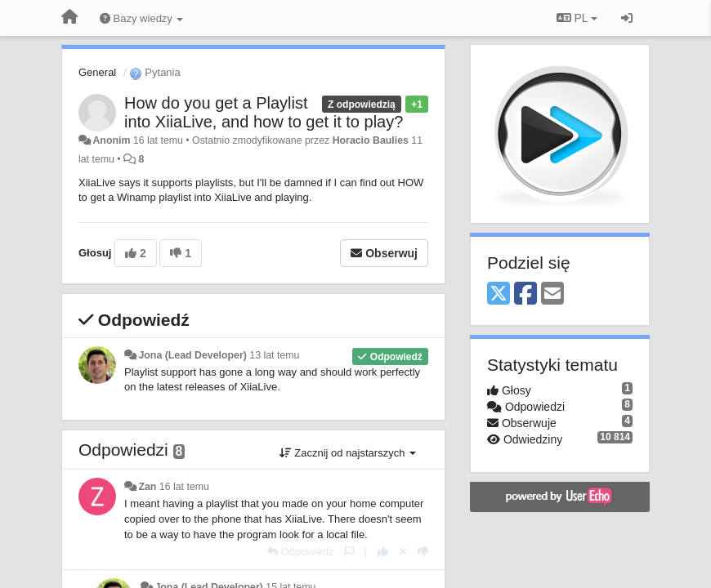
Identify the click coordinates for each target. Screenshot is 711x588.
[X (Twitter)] (499, 294)
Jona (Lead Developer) (192, 355)
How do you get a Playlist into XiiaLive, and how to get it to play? (264, 112)
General (97, 72)
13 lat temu (274, 355)
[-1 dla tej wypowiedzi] (423, 552)
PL (577, 18)
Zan (147, 487)
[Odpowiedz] (301, 552)
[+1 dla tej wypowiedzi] (383, 552)
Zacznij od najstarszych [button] (348, 453)
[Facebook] (525, 294)
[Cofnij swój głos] (403, 552)
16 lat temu (184, 487)
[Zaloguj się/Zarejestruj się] (627, 18)
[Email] (552, 294)
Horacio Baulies (371, 140)
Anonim (111, 140)
